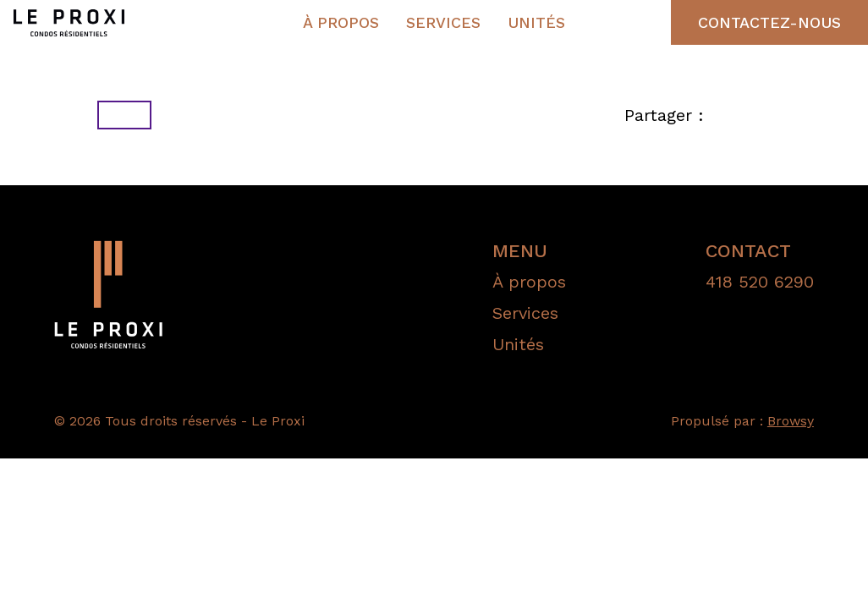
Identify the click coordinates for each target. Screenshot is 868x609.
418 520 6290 (760, 282)
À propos (341, 22)
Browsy (791, 421)
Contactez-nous (769, 22)
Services (443, 22)
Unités (536, 22)
